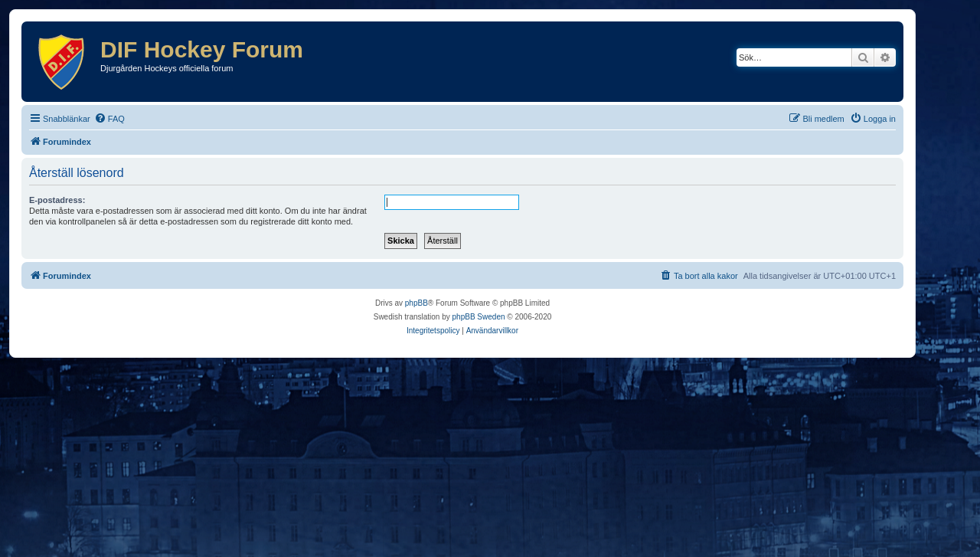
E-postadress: (57, 200)
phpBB (416, 303)
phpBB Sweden (479, 317)
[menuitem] (109, 119)
